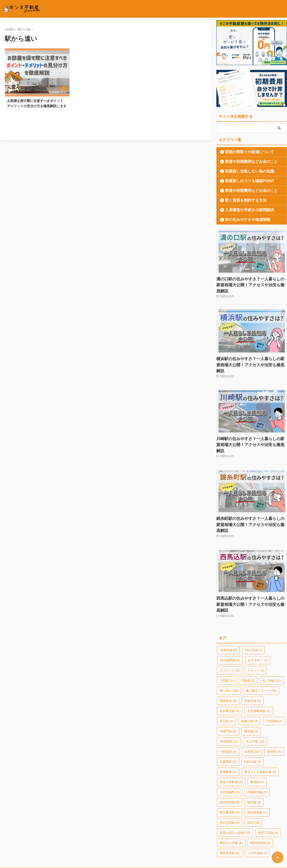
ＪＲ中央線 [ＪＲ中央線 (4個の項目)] (257, 816)
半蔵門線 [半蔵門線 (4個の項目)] (228, 694)
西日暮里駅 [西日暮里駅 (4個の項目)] (230, 775)
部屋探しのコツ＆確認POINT (244, 181)
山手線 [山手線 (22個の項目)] (252, 714)
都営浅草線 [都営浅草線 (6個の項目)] (230, 816)
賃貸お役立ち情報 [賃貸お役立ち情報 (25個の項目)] (235, 796)
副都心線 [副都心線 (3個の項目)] (250, 684)
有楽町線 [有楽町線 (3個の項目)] (228, 735)
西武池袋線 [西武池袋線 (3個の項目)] (230, 786)
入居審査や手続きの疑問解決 (244, 210)
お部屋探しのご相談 (162, 838)
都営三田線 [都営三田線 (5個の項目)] (268, 796)
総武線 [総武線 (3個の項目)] (254, 765)
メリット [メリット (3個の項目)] (256, 633)
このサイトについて (131, 838)
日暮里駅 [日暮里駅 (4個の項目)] (228, 725)
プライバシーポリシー (98, 838)
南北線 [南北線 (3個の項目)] (251, 694)
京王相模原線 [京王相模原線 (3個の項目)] (259, 674)
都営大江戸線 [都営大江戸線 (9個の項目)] (231, 806)
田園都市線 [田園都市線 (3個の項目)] (257, 755)
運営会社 (72, 838)
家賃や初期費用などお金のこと (246, 162)
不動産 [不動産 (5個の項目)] (248, 643)
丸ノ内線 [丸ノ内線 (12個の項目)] (272, 643)
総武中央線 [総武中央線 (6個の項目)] (230, 765)
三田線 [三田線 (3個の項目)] (227, 643)
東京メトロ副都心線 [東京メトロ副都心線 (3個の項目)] (260, 735)
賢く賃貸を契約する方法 (241, 200)
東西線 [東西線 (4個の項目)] (257, 745)
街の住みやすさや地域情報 (243, 220)
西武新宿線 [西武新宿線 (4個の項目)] (257, 775)
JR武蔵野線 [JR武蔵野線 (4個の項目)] (230, 623)
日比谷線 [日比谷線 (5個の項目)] (253, 725)
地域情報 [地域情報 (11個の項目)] (229, 704)
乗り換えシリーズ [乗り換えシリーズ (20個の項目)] (261, 654)
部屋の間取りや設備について (244, 152)
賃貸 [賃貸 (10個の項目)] (253, 786)
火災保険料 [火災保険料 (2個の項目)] (230, 755)
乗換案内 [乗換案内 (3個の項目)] (228, 664)
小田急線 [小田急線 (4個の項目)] (228, 714)
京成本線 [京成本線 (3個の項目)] (253, 664)
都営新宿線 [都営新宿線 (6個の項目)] (260, 806)
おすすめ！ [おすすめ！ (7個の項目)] (258, 623)
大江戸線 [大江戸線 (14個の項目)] (255, 704)
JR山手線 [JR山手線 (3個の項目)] (254, 613)
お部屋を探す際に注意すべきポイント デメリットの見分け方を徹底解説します (37, 108)
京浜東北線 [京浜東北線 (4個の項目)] (230, 674)
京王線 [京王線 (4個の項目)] (227, 684)
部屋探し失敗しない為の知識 (244, 171)
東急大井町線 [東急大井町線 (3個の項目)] (231, 745)
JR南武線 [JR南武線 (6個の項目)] (228, 613)
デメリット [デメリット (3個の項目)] (230, 633)
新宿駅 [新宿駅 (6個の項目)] (274, 714)
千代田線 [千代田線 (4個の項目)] (274, 684)
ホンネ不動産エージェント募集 (201, 838)
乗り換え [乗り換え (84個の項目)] (229, 654)
